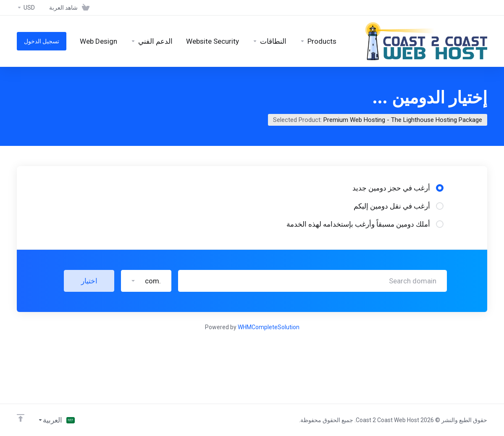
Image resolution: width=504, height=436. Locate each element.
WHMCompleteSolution (269, 327)
